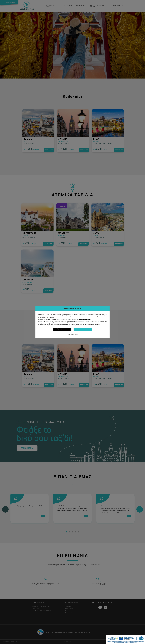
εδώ (98, 325)
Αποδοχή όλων (83, 329)
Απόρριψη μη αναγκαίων (62, 329)
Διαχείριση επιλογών (73, 335)
